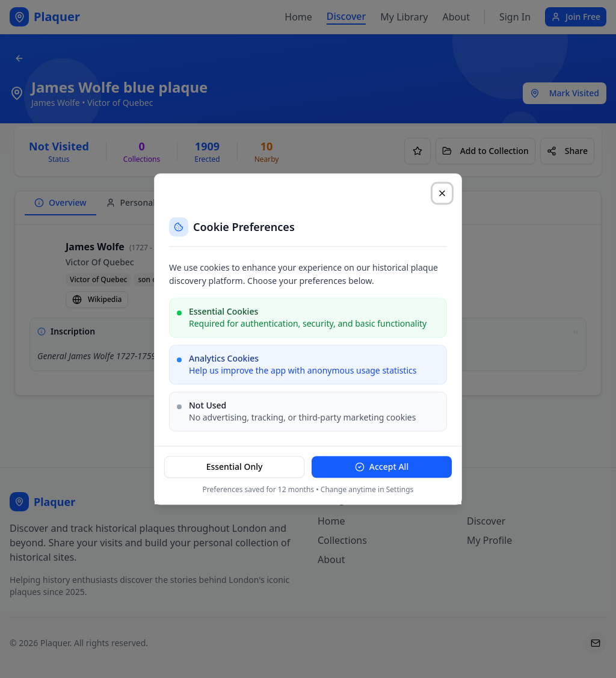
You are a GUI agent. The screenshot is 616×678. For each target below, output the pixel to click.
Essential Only (235, 467)
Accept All (382, 467)
